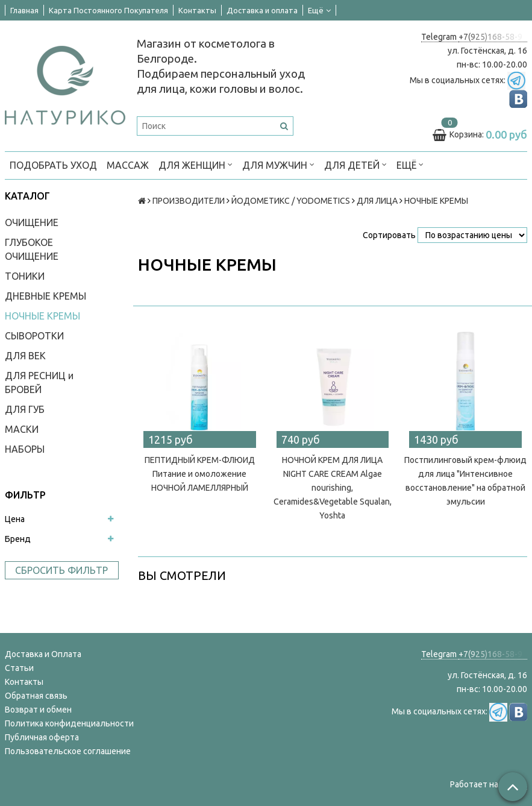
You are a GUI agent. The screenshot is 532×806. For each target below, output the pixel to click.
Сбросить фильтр (61, 570)
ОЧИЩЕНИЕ (32, 222)
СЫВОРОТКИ (34, 336)
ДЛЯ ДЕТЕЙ (355, 164)
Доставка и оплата (262, 10)
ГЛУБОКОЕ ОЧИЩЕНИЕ (32, 249)
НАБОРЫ (25, 449)
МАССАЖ (128, 165)
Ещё (319, 10)
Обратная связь (36, 696)
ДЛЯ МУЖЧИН (278, 164)
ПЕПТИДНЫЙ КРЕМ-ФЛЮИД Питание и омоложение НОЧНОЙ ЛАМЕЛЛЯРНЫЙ (200, 474)
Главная (24, 10)
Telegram (440, 37)
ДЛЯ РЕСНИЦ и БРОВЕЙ (39, 383)
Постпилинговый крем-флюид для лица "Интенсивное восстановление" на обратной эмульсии (465, 481)
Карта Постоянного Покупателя (108, 10)
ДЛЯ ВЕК (25, 356)
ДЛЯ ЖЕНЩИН (196, 164)
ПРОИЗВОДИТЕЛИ (189, 201)
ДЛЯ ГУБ (25, 409)
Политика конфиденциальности (69, 723)
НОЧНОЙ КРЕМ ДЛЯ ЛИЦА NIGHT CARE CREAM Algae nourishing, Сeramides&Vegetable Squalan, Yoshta (333, 488)
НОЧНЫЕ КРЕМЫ (42, 316)
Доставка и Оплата (43, 654)
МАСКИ (22, 429)
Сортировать (389, 235)
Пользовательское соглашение (68, 751)
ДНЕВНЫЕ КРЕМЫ (45, 296)
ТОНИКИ (25, 276)
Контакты (197, 10)
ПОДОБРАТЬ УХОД (53, 165)
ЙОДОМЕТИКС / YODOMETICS (291, 201)
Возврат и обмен (38, 710)
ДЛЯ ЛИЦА (377, 201)
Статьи (19, 668)
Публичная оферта (42, 737)
